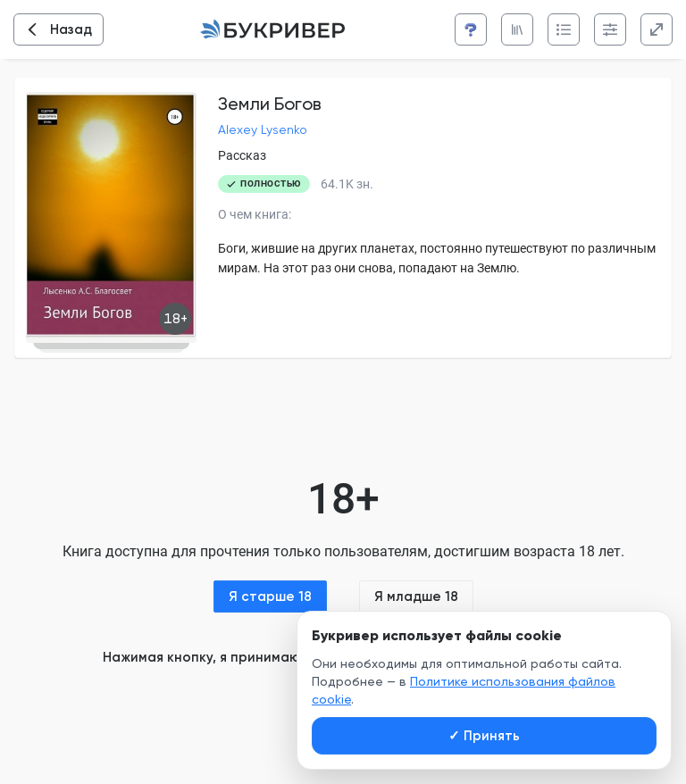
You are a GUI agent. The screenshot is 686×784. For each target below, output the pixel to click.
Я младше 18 (416, 596)
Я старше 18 (270, 596)
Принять (484, 736)
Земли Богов (270, 104)
